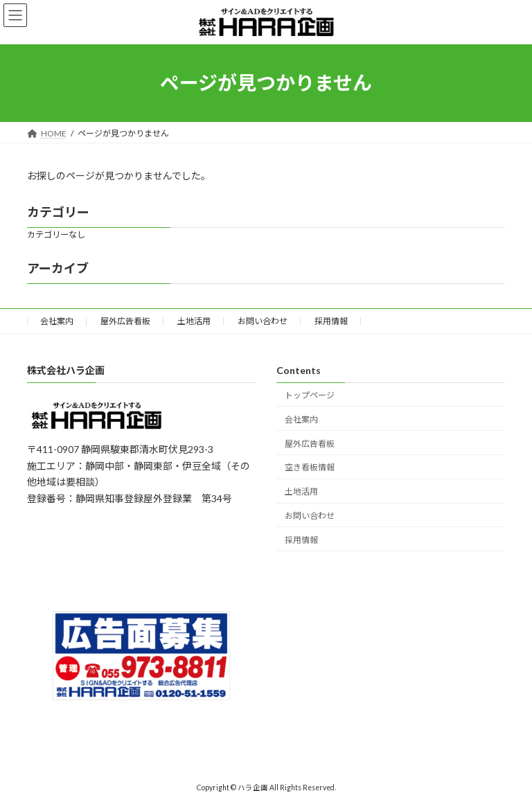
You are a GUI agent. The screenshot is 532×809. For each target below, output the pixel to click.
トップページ (310, 395)
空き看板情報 (310, 468)
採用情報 (331, 321)
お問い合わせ (263, 321)
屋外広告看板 (125, 321)
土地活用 (194, 321)
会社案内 (57, 321)
